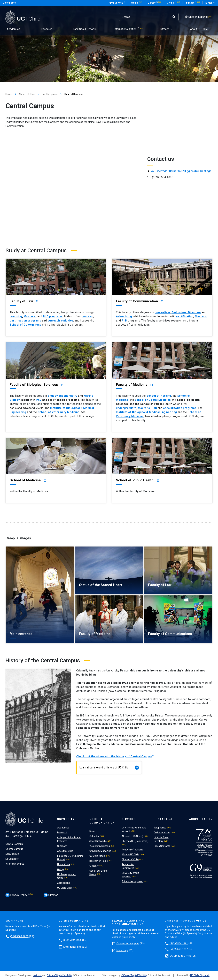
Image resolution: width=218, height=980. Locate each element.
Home (9, 94)
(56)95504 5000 (73, 940)
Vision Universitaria (100, 846)
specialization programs (180, 408)
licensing (16, 316)
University (66, 819)
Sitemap (51, 895)
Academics (63, 828)
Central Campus (14, 844)
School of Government (25, 325)
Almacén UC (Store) (132, 836)
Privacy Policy (17, 895)
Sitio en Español (196, 17)
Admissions (116, 3)
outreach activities (61, 321)
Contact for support (128, 944)
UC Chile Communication (102, 821)
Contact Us (163, 819)
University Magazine (100, 851)
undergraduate (126, 408)
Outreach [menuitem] (166, 29)
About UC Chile (27, 94)
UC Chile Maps (65, 888)
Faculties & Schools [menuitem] (85, 29)
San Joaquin (12, 854)
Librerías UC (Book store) (135, 841)
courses (87, 316)
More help (122, 950)
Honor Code (64, 864)
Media (135, 3)
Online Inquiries (162, 833)
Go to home (9, 3)
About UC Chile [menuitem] (201, 29)
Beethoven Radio (99, 861)
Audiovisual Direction (186, 312)
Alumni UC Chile (130, 859)
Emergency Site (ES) (75, 947)
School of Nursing (159, 396)
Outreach (62, 846)
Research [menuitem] (48, 29)
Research (62, 833)
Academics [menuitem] (15, 29)
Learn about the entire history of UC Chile (109, 768)
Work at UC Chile (130, 855)
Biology (53, 396)
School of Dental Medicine (153, 400)
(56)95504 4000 (19, 936)
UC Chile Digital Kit (200, 975)
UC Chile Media (97, 856)
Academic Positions (132, 850)
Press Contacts (162, 846)
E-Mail (210, 3)
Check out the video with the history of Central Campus (114, 756)
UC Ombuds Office (180, 956)
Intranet (190, 3)
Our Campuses (50, 94)
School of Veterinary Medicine (59, 412)
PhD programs (53, 316)
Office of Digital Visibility (59, 975)
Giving (171, 3)
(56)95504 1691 (179, 944)
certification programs (25, 321)
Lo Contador (12, 859)
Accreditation (201, 819)
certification (185, 316)
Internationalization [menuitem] (125, 29)
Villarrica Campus (15, 864)
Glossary (94, 866)
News (92, 831)
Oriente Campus (14, 849)
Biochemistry (68, 396)
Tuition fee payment (133, 881)
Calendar (94, 836)
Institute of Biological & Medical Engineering (146, 412)
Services (129, 819)
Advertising (124, 316)
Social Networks (98, 841)
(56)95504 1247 (179, 949)
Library (152, 3)
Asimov (37, 975)
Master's (30, 316)
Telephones (160, 828)
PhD (124, 321)
